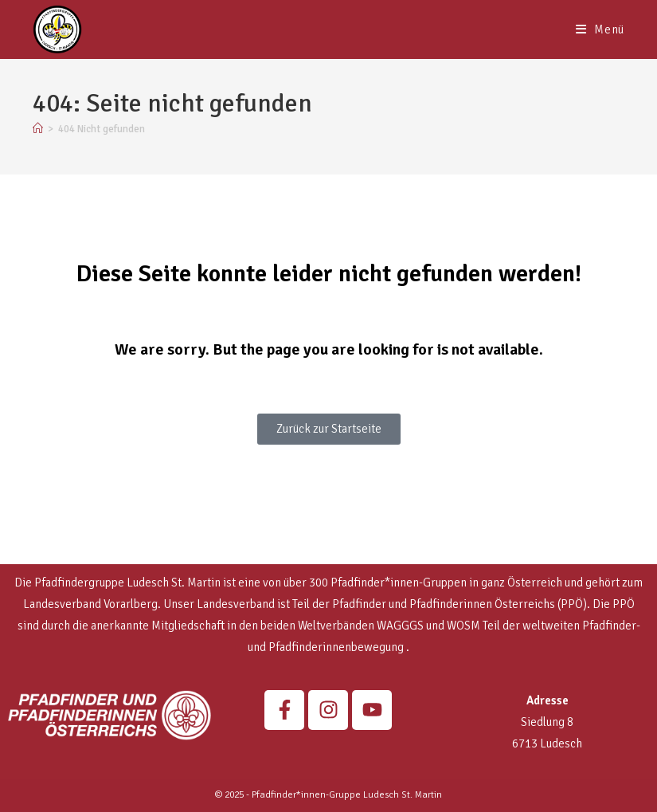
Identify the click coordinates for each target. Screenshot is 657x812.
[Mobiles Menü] (600, 29)
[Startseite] (38, 129)
